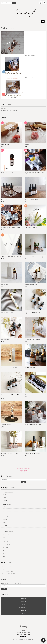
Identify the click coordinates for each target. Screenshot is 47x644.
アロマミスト (6, 541)
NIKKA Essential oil (7, 504)
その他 (6, 516)
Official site (24, 599)
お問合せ (5, 569)
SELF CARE (5, 529)
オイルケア (7, 538)
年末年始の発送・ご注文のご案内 (9, 111)
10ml (6, 501)
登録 (4, 589)
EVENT (4, 554)
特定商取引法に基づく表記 (9, 574)
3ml (5, 495)
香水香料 (5, 520)
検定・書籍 (5, 548)
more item (23, 462)
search (14, 3)
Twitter (23, 604)
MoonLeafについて (7, 567)
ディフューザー (6, 544)
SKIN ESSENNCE (9, 531)
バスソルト (7, 535)
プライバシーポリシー (8, 571)
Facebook (23, 610)
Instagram (23, 602)
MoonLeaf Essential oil (8, 492)
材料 (4, 557)
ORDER (4, 551)
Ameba (23, 613)
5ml (5, 498)
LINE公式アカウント (24, 607)
